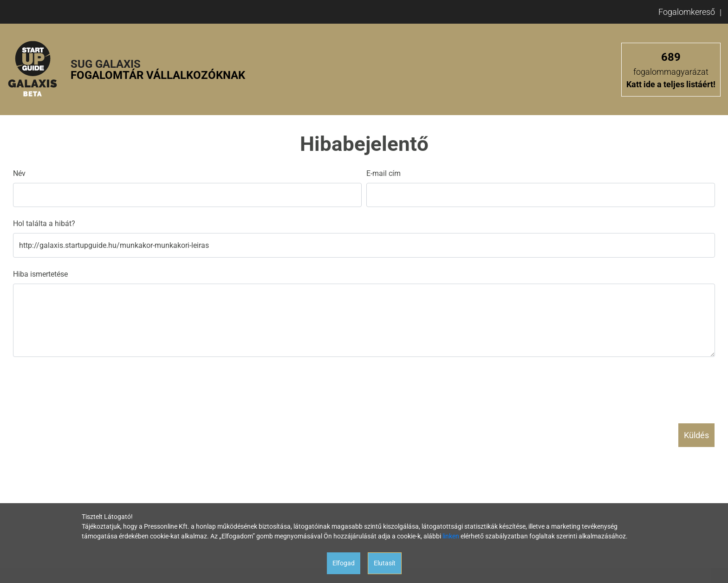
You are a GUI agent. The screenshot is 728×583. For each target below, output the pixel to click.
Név (19, 173)
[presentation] (84, 386)
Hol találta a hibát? (44, 223)
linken (451, 536)
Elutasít (385, 563)
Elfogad (344, 563)
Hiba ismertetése (40, 274)
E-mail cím (383, 173)
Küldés (696, 435)
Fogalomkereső (687, 12)
